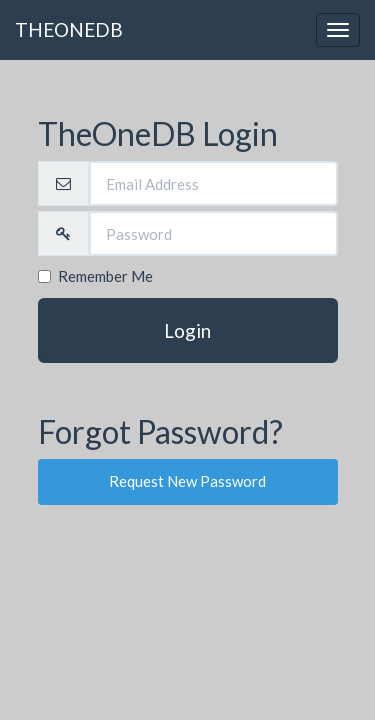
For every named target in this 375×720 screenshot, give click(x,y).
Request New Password (187, 481)
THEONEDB (69, 29)
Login (187, 330)
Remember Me (95, 276)
